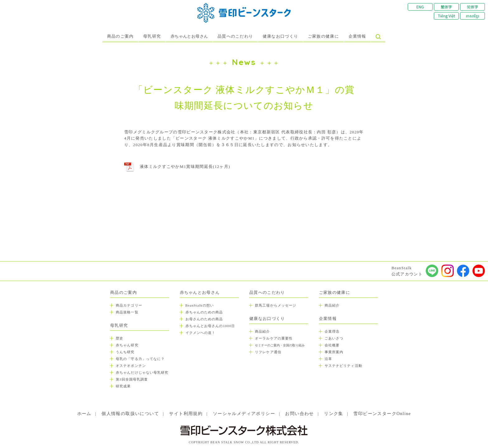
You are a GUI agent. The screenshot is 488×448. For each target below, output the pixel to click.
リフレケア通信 (268, 352)
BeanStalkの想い (200, 305)
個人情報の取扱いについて (130, 414)
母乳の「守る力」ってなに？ (140, 359)
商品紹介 (262, 331)
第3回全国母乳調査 (132, 379)
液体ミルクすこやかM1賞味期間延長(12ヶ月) (185, 166)
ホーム (84, 414)
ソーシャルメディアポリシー (244, 414)
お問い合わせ (299, 414)
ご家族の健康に (323, 36)
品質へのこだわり (235, 36)
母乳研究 (152, 36)
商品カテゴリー (129, 305)
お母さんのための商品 (204, 319)
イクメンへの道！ (201, 333)
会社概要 (332, 345)
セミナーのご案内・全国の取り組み (280, 345)
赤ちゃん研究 (127, 345)
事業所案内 (334, 352)
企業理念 (332, 331)
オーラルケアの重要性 (274, 338)
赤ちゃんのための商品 (204, 312)
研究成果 (123, 386)
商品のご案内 (120, 36)
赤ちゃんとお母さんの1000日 (210, 326)
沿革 (328, 359)
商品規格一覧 (127, 312)
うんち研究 (125, 352)
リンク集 (334, 414)
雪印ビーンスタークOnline (382, 414)
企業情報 (357, 36)
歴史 (120, 338)
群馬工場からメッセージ (276, 305)
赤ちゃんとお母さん (189, 36)
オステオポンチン (131, 366)
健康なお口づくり (280, 36)
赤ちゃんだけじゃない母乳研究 (142, 372)
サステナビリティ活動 (343, 366)
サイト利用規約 (186, 414)
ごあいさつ (334, 338)
